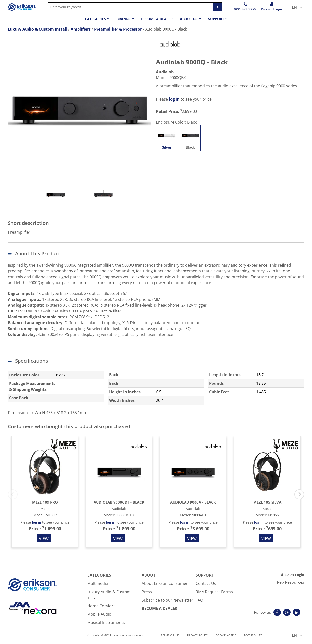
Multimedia (98, 583)
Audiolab (165, 72)
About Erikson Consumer (165, 583)
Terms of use (170, 635)
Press (147, 592)
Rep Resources (291, 582)
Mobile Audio (99, 614)
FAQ (199, 600)
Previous (13, 494)
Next (299, 494)
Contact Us (206, 583)
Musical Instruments (106, 623)
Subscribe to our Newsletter (167, 600)
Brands (123, 19)
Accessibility (253, 635)
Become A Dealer (160, 608)
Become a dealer (157, 19)
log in (174, 99)
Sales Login (295, 575)
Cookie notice (226, 635)
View (44, 539)
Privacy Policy (198, 635)
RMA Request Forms (214, 592)
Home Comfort (101, 606)
